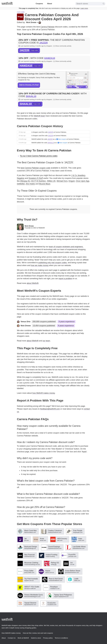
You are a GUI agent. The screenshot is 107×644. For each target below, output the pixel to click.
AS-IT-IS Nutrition (38, 181)
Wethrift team (40, 116)
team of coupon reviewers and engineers (66, 247)
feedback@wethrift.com (50, 409)
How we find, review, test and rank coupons (38, 633)
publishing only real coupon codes (53, 263)
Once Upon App (82, 181)
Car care (21, 12)
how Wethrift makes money (44, 393)
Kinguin (72, 181)
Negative (21, 178)
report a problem (65, 279)
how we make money (40, 265)
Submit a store (36, 638)
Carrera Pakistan (47, 27)
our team (46, 341)
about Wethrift (33, 283)
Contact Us (12, 638)
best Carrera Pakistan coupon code (35, 168)
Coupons (39, 4)
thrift (7, 3)
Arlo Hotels (30, 184)
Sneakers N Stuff (36, 178)
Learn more (84, 8)
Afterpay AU (25, 181)
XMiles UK (51, 181)
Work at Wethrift (23, 638)
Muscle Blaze (45, 184)
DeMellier (21, 184)
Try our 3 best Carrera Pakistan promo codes (39, 156)
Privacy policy (48, 638)
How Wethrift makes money (11, 633)
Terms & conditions (61, 638)
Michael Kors (62, 181)
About (50, 4)
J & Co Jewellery (78, 175)
